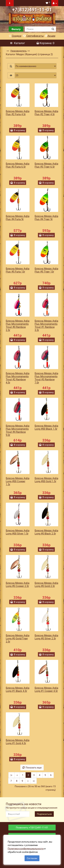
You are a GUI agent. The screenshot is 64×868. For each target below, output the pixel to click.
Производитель (19, 51)
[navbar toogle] (10, 3)
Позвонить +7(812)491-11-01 (32, 828)
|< (11, 775)
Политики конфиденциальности (26, 849)
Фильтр (16, 29)
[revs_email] (18, 814)
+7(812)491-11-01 (32, 10)
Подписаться (44, 814)
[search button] (53, 29)
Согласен (32, 858)
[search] (37, 29)
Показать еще (32, 768)
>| (34, 781)
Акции (50, 36)
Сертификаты (33, 36)
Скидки (15, 36)
